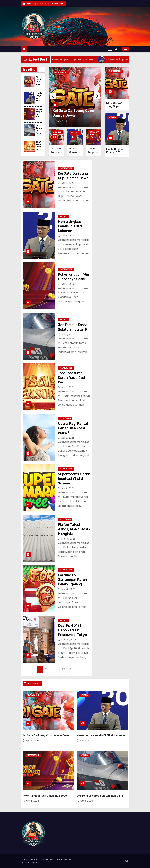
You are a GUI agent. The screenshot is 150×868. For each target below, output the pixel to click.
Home (125, 861)
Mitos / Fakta (65, 418)
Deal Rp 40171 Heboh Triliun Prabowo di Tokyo (72, 630)
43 (63, 669)
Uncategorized (61, 72)
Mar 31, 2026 (68, 539)
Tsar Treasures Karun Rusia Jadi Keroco (39, 150)
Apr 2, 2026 (68, 438)
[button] (117, 49)
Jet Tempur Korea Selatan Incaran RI (39, 134)
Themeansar (30, 862)
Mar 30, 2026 (69, 640)
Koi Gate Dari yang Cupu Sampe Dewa (39, 85)
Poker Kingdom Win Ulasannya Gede (39, 117)
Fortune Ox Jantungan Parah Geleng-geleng (72, 580)
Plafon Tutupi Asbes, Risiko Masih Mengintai (74, 529)
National (75, 133)
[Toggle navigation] (110, 49)
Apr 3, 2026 (68, 334)
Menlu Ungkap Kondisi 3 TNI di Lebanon (39, 102)
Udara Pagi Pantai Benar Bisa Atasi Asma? (73, 428)
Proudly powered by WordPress (37, 859)
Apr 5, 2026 (61, 121)
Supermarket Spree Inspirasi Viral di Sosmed (74, 479)
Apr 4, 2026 (68, 236)
